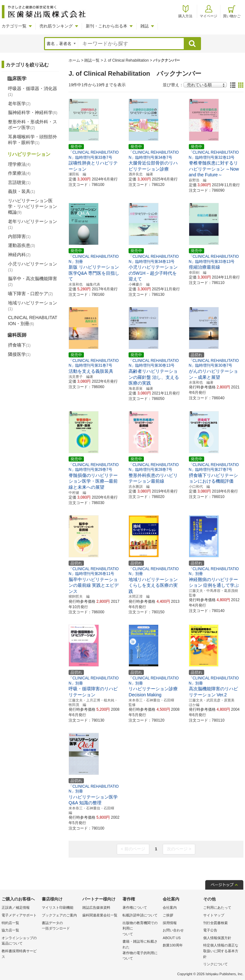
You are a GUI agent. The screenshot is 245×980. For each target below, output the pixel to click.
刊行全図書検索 (215, 923)
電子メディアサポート (19, 915)
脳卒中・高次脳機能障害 (33, 281)
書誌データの (60, 926)
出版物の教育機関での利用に (141, 929)
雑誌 (145, 26)
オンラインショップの (20, 941)
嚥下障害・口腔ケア (30, 294)
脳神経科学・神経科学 (33, 112)
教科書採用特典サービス (19, 954)
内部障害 (19, 236)
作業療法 (19, 173)
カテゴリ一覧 (14, 26)
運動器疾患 (22, 245)
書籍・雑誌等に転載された (141, 950)
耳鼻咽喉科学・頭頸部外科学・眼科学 (33, 140)
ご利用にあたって (217, 907)
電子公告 (210, 930)
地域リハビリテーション (33, 306)
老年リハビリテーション (33, 224)
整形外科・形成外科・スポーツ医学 (33, 125)
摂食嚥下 (19, 345)
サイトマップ (214, 915)
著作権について (135, 907)
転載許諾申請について (140, 915)
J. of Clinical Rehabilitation (126, 60)
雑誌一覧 (92, 60)
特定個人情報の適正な (222, 951)
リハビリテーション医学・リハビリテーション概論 (33, 206)
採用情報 (170, 923)
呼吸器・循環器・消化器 (33, 91)
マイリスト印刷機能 (58, 907)
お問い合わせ (173, 930)
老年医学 (19, 103)
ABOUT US (172, 938)
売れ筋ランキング (56, 26)
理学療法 (19, 164)
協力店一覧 (10, 930)
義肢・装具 (22, 191)
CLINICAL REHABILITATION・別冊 (33, 320)
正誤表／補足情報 (16, 907)
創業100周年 (173, 945)
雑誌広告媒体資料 (96, 907)
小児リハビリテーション (33, 267)
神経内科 (19, 255)
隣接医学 (19, 354)
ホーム (74, 60)
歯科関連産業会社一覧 (100, 915)
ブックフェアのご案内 (59, 915)
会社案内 (170, 907)
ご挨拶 (168, 915)
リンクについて (215, 964)
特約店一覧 (10, 923)
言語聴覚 (19, 182)
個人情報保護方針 (217, 938)
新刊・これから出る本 (107, 26)
